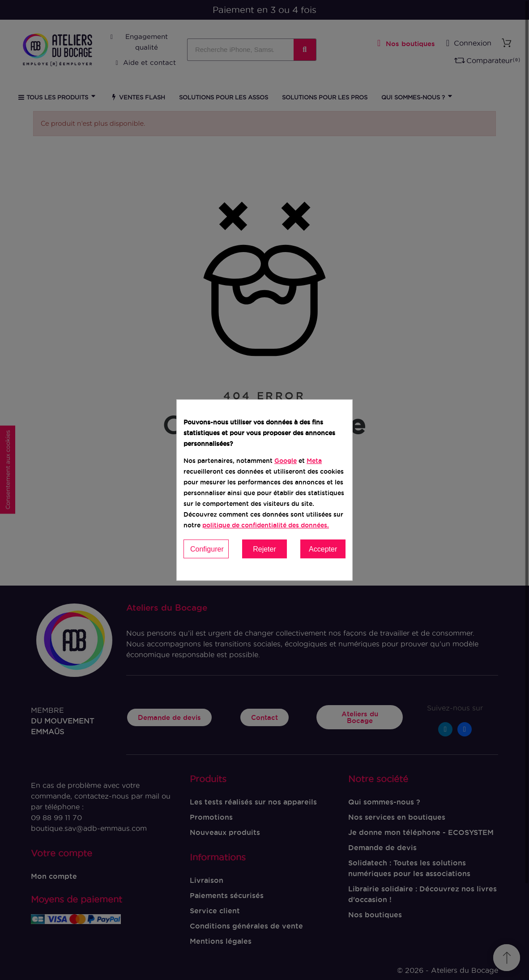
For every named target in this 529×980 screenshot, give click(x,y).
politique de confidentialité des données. (266, 525)
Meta (314, 461)
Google (286, 461)
